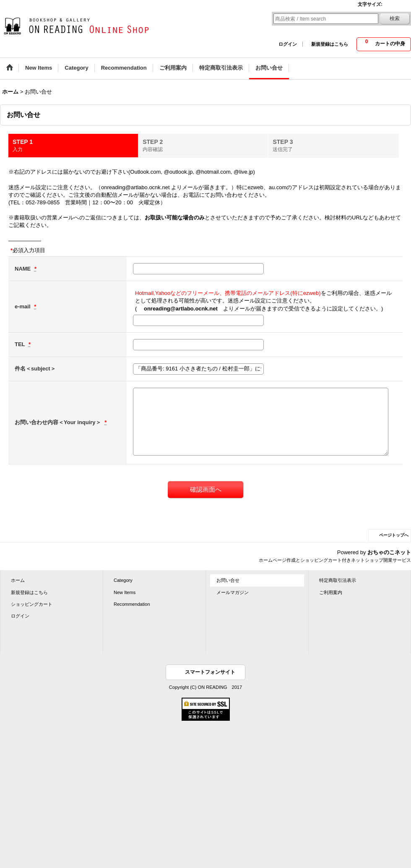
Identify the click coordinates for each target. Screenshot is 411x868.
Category (123, 580)
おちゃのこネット (389, 552)
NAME (23, 269)
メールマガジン (233, 592)
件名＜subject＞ (35, 369)
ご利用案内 (331, 592)
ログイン (288, 44)
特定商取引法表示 (338, 580)
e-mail (23, 306)
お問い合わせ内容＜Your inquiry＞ (59, 422)
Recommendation (132, 604)
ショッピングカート (32, 604)
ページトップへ (394, 535)
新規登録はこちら (330, 44)
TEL (21, 344)
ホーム (18, 580)
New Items (125, 592)
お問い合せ (228, 580)
